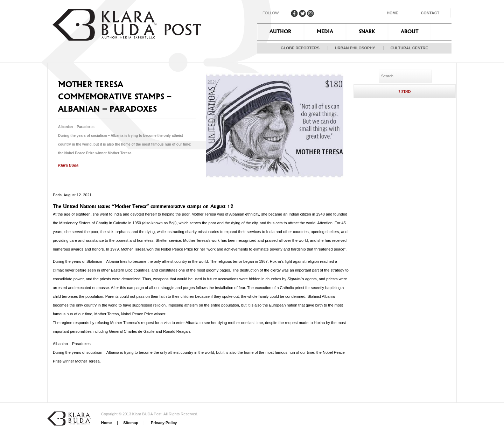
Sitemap (131, 423)
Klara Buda (68, 165)
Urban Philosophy (355, 48)
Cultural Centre (409, 48)
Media (325, 31)
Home (393, 13)
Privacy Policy (163, 423)
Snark (367, 31)
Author (280, 31)
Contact (430, 13)
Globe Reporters (300, 48)
